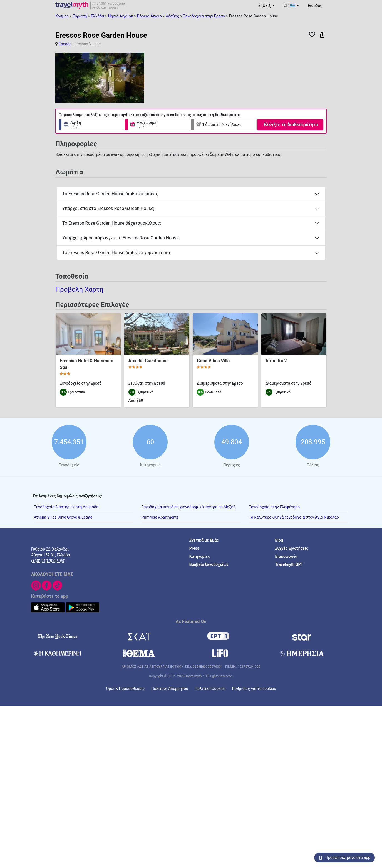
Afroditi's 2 (276, 361)
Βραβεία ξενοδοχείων (209, 564)
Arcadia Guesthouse (149, 361)
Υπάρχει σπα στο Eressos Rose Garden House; (108, 208)
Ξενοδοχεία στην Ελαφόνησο (274, 507)
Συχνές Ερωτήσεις (292, 548)
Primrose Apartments (160, 517)
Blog (279, 540)
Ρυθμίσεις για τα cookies (254, 689)
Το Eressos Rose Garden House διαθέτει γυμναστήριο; (116, 253)
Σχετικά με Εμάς (204, 540)
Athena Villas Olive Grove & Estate (63, 517)
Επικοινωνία (286, 556)
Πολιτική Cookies (210, 689)
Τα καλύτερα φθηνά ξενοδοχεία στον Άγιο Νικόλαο (294, 517)
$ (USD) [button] (265, 6)
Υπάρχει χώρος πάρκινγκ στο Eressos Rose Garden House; (121, 238)
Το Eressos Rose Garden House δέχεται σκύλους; (112, 223)
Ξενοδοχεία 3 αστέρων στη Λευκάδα (66, 507)
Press (194, 548)
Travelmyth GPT (289, 564)
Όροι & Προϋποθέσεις (126, 689)
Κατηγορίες (200, 556)
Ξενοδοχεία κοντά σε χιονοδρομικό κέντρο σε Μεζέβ (189, 507)
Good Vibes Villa (213, 361)
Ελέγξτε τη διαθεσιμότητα (291, 125)
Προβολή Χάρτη (79, 289)
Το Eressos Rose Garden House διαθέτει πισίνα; (110, 194)
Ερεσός (65, 44)
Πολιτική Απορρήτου (170, 689)
